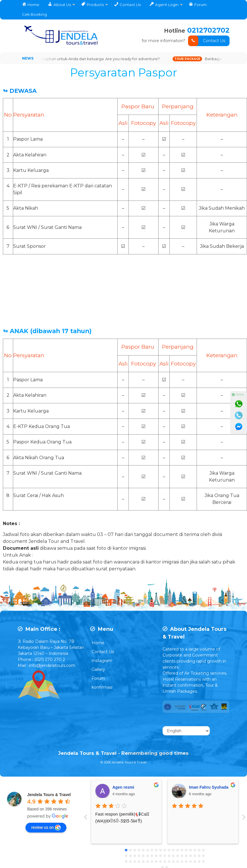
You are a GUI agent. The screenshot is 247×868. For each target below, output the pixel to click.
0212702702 (208, 30)
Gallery (98, 669)
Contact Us (207, 41)
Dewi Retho (114, 787)
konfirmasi (102, 687)
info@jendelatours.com (52, 665)
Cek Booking (34, 14)
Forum (98, 678)
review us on (46, 828)
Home (98, 643)
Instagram (102, 661)
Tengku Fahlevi (194, 787)
